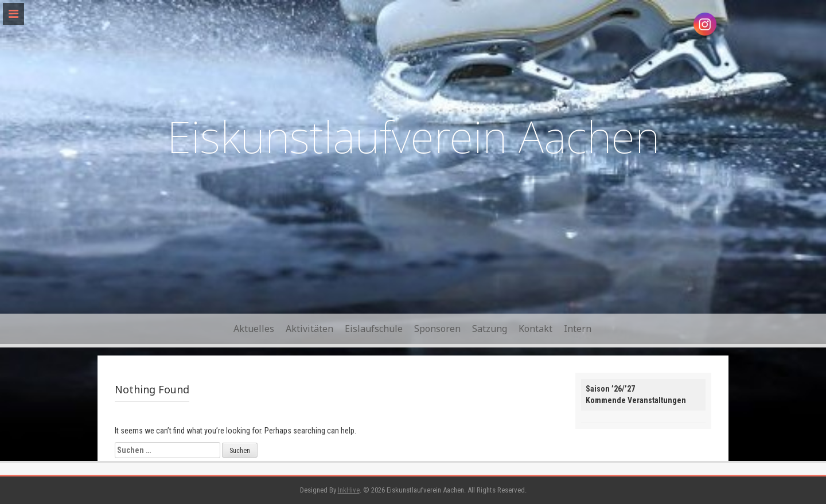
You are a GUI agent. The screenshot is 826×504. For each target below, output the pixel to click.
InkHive (349, 490)
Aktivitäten (309, 329)
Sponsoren (437, 329)
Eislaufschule (374, 329)
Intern (578, 329)
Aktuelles (254, 329)
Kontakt (535, 329)
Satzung (490, 329)
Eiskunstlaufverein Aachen (413, 136)
